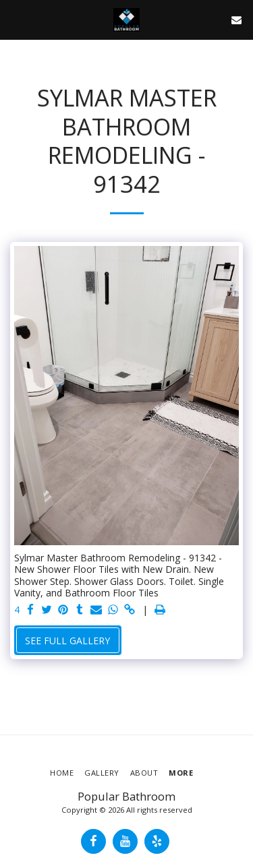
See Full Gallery (67, 641)
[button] (15, 19)
